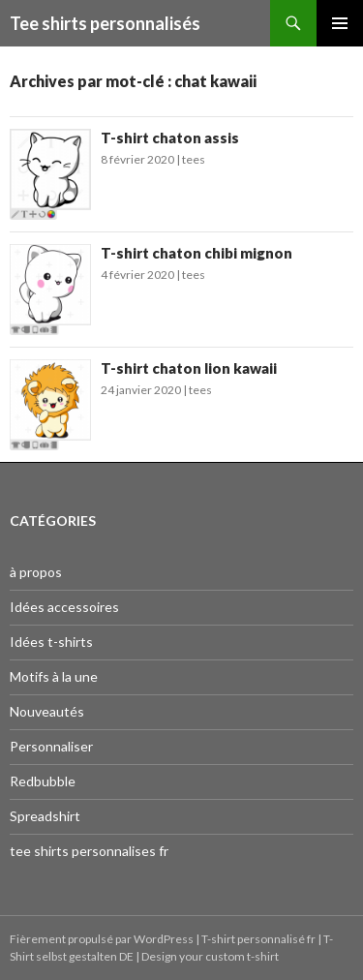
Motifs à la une (54, 676)
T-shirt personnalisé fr (258, 939)
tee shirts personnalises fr (89, 851)
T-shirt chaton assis (170, 138)
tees (194, 159)
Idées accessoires (64, 607)
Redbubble (43, 781)
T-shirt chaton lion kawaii (189, 368)
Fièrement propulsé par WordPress (103, 939)
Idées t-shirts (51, 642)
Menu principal (340, 23)
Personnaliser (51, 746)
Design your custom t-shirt (210, 956)
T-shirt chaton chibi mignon (197, 253)
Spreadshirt (45, 816)
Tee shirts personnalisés (105, 23)
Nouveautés (47, 711)
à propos (36, 572)
